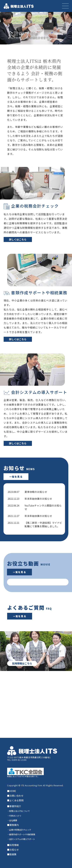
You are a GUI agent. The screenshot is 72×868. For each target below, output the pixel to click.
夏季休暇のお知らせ (36, 492)
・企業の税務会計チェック (19, 830)
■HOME (12, 791)
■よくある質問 (15, 800)
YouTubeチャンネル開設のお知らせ (43, 507)
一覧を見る (16, 477)
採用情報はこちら (22, 663)
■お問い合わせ (15, 796)
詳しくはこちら (18, 239)
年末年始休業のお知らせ (38, 499)
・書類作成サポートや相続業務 (21, 834)
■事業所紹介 (14, 806)
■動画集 (12, 854)
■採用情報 (13, 845)
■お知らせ (13, 850)
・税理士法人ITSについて (18, 811)
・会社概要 (12, 820)
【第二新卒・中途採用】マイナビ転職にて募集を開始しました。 (43, 524)
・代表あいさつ (14, 816)
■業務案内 (13, 825)
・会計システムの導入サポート (21, 839)
